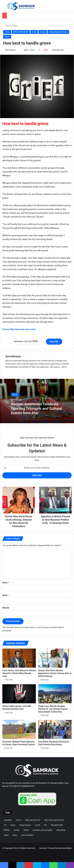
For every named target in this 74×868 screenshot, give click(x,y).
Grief (34, 32)
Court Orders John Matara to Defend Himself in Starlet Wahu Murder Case (19, 673)
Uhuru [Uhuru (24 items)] (15, 835)
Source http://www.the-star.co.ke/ (19, 329)
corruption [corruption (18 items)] (8, 820)
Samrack (43, 848)
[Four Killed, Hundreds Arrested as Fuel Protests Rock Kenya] (55, 729)
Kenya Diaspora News (58, 32)
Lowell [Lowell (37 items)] (38, 825)
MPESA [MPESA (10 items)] (7, 830)
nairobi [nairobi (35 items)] (17, 830)
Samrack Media (65, 848)
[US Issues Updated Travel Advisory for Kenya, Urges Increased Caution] (19, 729)
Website (6, 608)
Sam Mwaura (10, 50)
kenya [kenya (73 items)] (13, 825)
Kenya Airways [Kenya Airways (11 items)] (25, 825)
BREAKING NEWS (21, 32)
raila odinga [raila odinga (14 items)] (61, 830)
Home (7, 26)
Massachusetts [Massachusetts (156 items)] (57, 825)
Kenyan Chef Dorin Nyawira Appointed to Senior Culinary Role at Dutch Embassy (55, 673)
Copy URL (54, 342)
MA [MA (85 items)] (45, 825)
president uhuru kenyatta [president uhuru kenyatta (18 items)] (43, 830)
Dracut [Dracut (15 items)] (19, 820)
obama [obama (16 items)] (26, 830)
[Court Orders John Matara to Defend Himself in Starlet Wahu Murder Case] (19, 658)
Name (6, 583)
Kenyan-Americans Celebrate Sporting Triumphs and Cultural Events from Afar (37, 408)
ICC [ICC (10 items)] (5, 825)
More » (65, 367)
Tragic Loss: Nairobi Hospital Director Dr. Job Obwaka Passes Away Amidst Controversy (53, 709)
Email (5, 595)
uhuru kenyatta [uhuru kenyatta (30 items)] (27, 835)
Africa (15, 26)
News (7, 37)
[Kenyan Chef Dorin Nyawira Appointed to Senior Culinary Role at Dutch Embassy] (55, 658)
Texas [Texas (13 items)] (6, 835)
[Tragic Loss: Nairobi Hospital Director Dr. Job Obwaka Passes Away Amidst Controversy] (55, 694)
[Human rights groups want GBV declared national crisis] (19, 694)
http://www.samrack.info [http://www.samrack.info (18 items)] (54, 820)
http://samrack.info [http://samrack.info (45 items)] (33, 820)
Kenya (43, 32)
